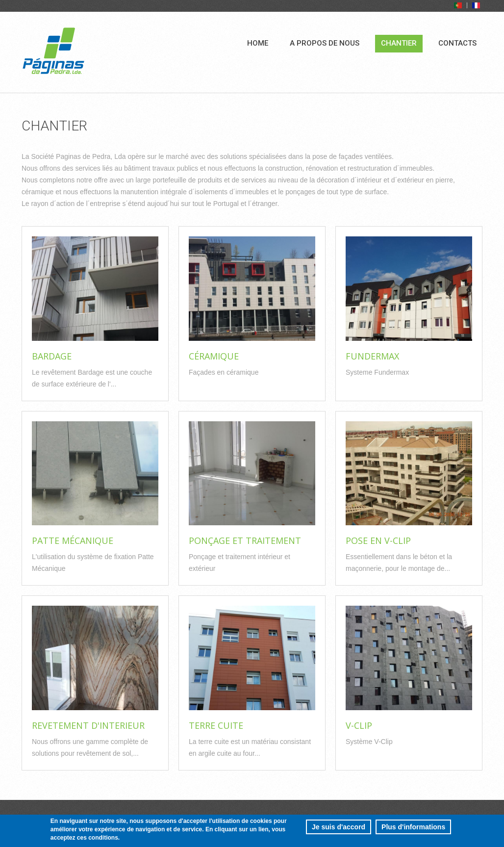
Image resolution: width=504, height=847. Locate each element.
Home (258, 43)
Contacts (457, 43)
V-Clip (359, 725)
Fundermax (372, 356)
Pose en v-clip (378, 540)
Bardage (52, 356)
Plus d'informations (413, 829)
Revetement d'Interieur (88, 725)
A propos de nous (325, 43)
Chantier (399, 43)
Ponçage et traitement (245, 540)
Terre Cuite (216, 725)
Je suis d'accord (339, 829)
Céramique (214, 356)
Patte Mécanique (73, 540)
